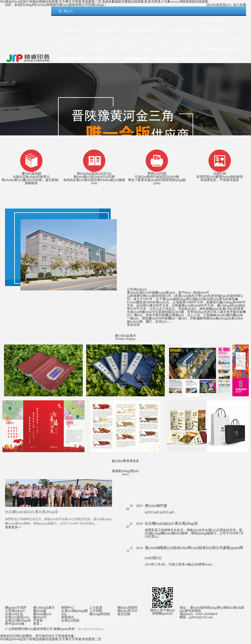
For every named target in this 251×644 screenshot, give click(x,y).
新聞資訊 (68, 617)
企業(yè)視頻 (70, 620)
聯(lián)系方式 (127, 611)
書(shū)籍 (40, 611)
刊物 (226, 58)
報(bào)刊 (40, 617)
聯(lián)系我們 (192, 58)
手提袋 (38, 620)
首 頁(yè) (66, 11)
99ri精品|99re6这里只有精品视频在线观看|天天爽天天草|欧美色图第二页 (51, 639)
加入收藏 (240, 5)
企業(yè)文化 (14, 614)
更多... (38, 624)
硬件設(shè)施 (213, 30)
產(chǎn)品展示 (229, 39)
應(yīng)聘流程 (100, 614)
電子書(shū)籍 (69, 58)
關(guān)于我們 (214, 21)
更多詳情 (133, 325)
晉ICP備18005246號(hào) (91, 629)
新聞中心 (147, 30)
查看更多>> (13, 527)
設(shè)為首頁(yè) (219, 5)
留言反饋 (124, 614)
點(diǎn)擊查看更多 (125, 461)
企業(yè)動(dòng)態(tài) (74, 612)
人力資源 (135, 58)
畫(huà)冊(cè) (42, 614)
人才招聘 (96, 611)
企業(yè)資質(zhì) (17, 617)
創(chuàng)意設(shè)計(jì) (221, 49)
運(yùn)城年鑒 (156, 506)
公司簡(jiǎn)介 (15, 611)
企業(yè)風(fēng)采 (177, 30)
